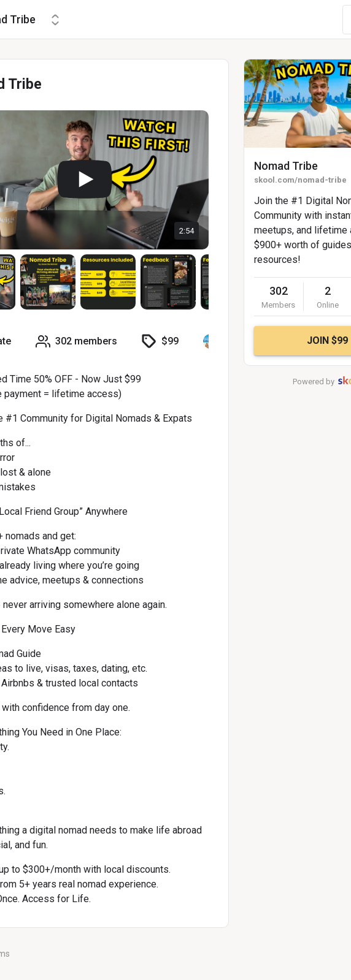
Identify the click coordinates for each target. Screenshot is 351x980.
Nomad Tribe (286, 166)
